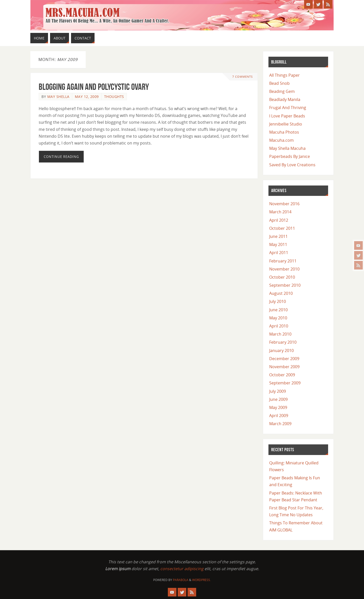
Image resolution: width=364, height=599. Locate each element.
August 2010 (281, 293)
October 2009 (282, 375)
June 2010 (278, 310)
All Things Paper (285, 75)
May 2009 (278, 407)
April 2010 (279, 326)
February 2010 (283, 342)
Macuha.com (281, 140)
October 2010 (282, 277)
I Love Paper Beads (287, 116)
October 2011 (282, 228)
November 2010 (284, 269)
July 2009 (278, 391)
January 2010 (281, 350)
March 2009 (280, 424)
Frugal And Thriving (288, 108)
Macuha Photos (284, 132)
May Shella (58, 97)
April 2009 (279, 416)
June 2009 (278, 399)
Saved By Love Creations (292, 165)
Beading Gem (282, 91)
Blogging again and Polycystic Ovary (94, 87)
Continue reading (61, 157)
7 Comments (243, 77)
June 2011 (278, 236)
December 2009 (284, 359)
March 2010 (280, 334)
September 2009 (285, 383)
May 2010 (278, 318)
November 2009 (284, 367)
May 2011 (278, 244)
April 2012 (279, 220)
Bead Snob (279, 83)
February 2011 (283, 261)
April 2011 (279, 253)
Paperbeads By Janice (290, 156)
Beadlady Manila (285, 99)
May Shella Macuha (287, 148)
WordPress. (201, 580)
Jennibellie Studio (286, 124)
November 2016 (284, 204)
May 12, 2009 (87, 97)
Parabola (181, 580)
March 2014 (280, 212)
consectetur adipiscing (182, 569)
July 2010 (278, 301)
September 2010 (285, 285)
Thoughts (114, 97)
